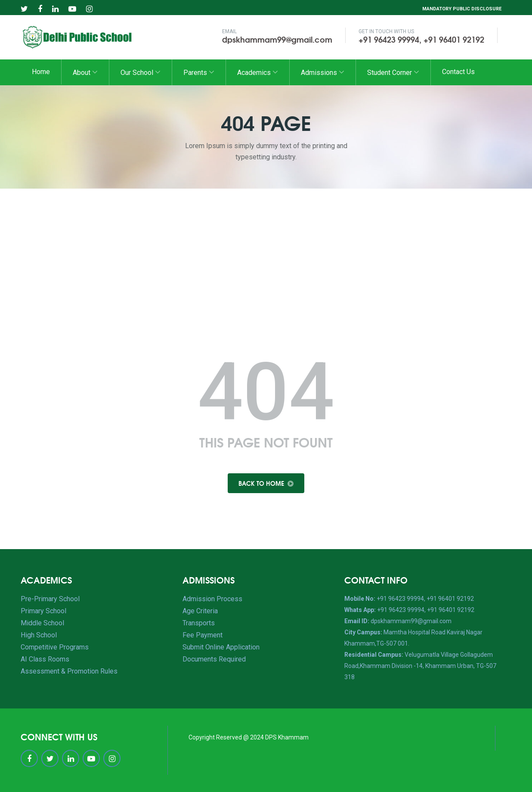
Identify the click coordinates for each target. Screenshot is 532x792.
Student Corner (393, 72)
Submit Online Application (221, 647)
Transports (199, 623)
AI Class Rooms (45, 659)
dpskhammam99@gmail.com (277, 39)
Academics (258, 72)
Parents (199, 72)
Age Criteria (200, 611)
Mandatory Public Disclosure (462, 9)
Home (41, 72)
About (85, 72)
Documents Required (214, 659)
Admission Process (212, 599)
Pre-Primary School (50, 599)
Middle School (42, 623)
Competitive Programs (55, 647)
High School (39, 635)
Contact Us (458, 72)
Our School (141, 72)
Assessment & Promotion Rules (69, 671)
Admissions (323, 72)
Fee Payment (203, 635)
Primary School (43, 611)
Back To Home (266, 483)
